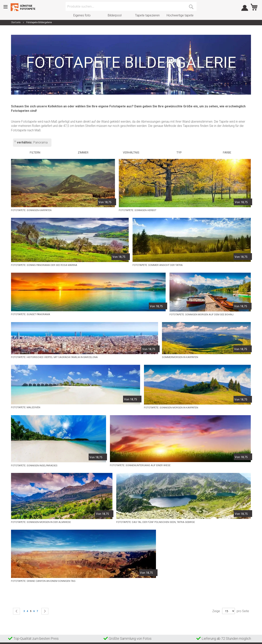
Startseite (16, 22)
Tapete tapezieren (147, 15)
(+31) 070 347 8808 (156, 583)
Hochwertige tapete (180, 15)
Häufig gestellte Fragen (111, 582)
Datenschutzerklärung (111, 607)
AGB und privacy (108, 588)
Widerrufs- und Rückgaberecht (116, 601)
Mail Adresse (152, 590)
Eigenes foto (82, 15)
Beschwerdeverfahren (111, 595)
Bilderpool (115, 15)
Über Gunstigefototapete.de (114, 613)
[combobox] (131, 6)
